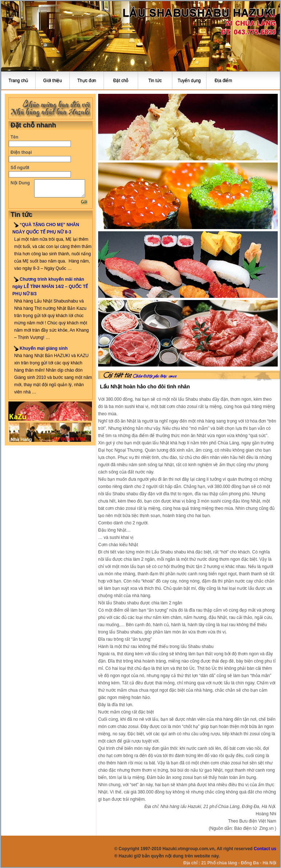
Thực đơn (87, 81)
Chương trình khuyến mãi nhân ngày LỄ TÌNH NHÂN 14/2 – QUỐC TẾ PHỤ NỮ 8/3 (50, 287)
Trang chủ (19, 81)
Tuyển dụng (189, 81)
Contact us (265, 849)
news (173, 376)
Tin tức (155, 81)
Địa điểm (223, 81)
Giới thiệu (53, 81)
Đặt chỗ (121, 81)
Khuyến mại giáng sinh (44, 348)
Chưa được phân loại (150, 376)
